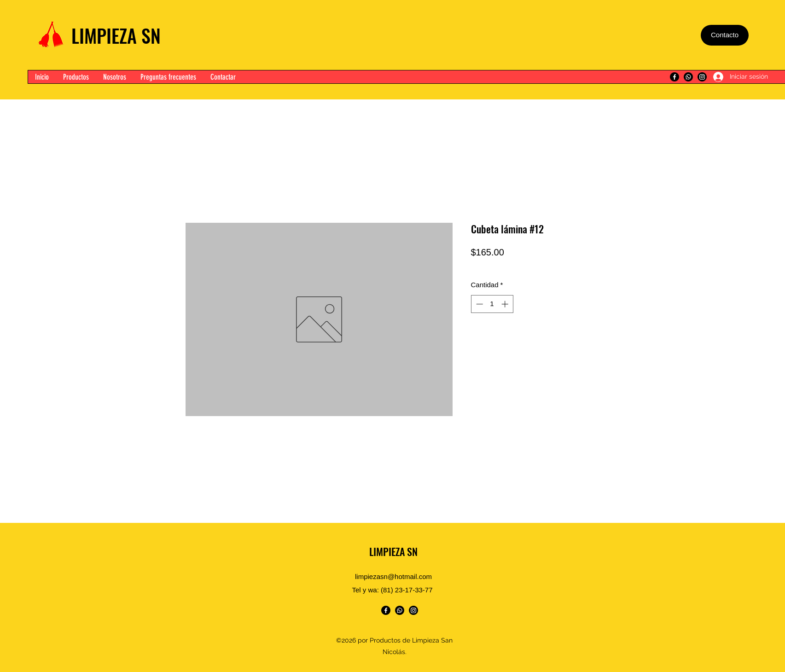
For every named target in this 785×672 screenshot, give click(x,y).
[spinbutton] (492, 304)
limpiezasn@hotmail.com (393, 576)
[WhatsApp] (688, 77)
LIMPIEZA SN (116, 35)
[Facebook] (675, 77)
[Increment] (506, 304)
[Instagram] (702, 77)
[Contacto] (725, 35)
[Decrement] (479, 304)
